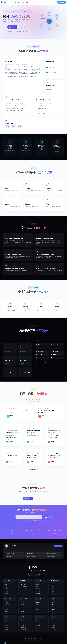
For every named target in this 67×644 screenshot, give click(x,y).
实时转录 (7, 594)
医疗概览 (22, 603)
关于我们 (54, 621)
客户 (37, 623)
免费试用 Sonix (62, 2)
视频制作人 (54, 591)
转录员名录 (7, 630)
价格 (27, 2)
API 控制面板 (39, 607)
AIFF (7, 127)
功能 (6, 585)
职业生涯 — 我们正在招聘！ (57, 623)
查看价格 (24, 27)
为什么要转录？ (24, 628)
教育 (37, 587)
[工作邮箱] (30, 517)
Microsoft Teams (55, 605)
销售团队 (38, 594)
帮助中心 (16, 547)
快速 (38, 571)
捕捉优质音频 (23, 630)
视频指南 (24, 547)
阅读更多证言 (33, 470)
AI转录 (32, 571)
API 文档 (38, 605)
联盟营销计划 (39, 610)
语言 (6, 621)
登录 (55, 2)
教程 (19, 547)
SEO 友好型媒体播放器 (25, 587)
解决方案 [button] (17, 2)
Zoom (53, 603)
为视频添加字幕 (24, 589)
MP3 (20, 127)
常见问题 (22, 623)
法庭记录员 (7, 607)
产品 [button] (12, 2)
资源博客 (7, 628)
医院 (22, 610)
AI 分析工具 (23, 585)
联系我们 (54, 628)
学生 (53, 594)
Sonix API (38, 603)
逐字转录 (7, 591)
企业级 (38, 585)
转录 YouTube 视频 (24, 591)
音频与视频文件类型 (9, 623)
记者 (53, 585)
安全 (44, 571)
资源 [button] (23, 2)
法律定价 (7, 612)
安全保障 (54, 630)
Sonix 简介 (7, 626)
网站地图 (30, 641)
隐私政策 (35, 641)
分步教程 (22, 626)
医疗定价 (22, 612)
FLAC (14, 127)
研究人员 (54, 587)
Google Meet (54, 607)
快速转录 (7, 589)
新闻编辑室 (38, 589)
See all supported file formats (45, 363)
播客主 (53, 589)
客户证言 (38, 626)
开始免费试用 (46, 517)
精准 (41, 571)
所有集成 (54, 612)
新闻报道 (54, 626)
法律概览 (7, 603)
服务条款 (40, 641)
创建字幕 (12, 27)
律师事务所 (7, 610)
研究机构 (38, 591)
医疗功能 (22, 605)
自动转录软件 (8, 587)
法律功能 (7, 605)
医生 (22, 607)
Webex (53, 610)
